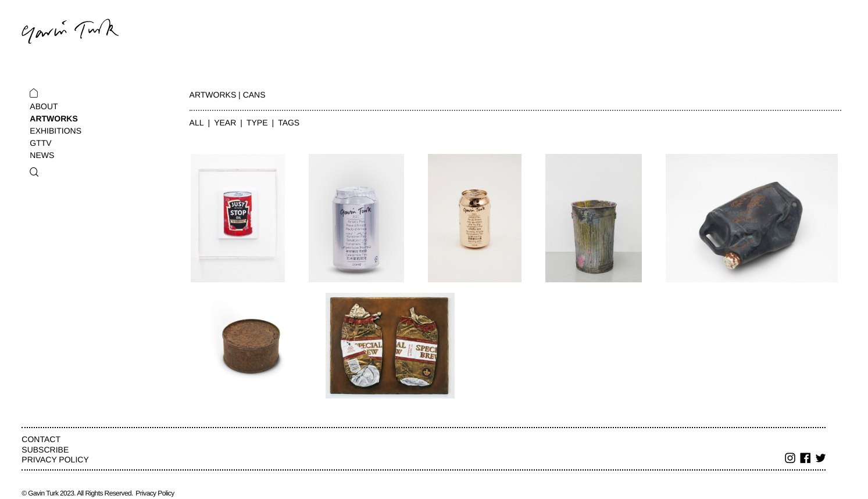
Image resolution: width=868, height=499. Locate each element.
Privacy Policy (55, 459)
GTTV (40, 143)
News (42, 155)
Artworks (53, 119)
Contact (41, 439)
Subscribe (45, 450)
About (44, 106)
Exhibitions (56, 131)
